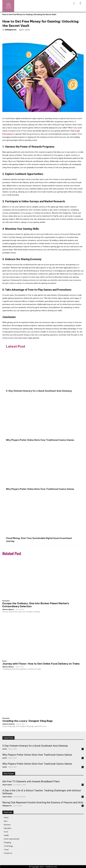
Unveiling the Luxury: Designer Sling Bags (28, 721)
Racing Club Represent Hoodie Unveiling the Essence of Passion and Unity (43, 802)
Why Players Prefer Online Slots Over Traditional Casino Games (40, 440)
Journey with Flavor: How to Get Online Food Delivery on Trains (41, 664)
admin (5, 749)
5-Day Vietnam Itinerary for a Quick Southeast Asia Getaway (39, 391)
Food (4, 661)
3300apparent (11, 30)
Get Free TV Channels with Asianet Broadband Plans (31, 781)
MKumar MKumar (8, 609)
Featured (6, 601)
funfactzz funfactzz (8, 724)
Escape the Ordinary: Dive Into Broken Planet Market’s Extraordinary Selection (36, 605)
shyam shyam (7, 785)
